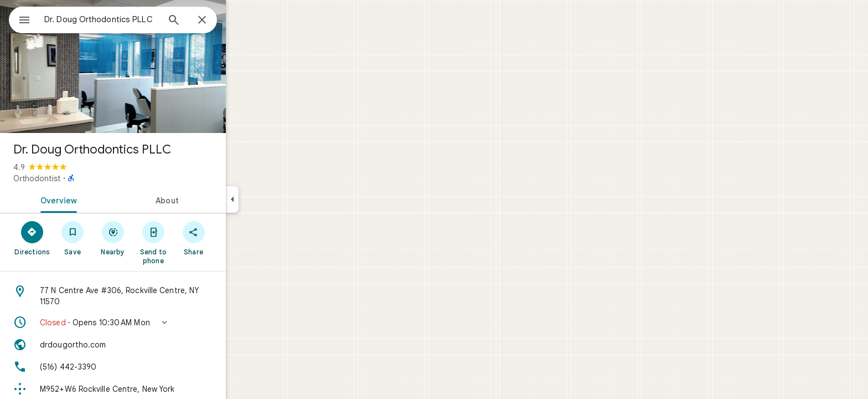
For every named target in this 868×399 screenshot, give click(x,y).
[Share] (233, 238)
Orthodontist (77, 178)
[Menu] (20, 19)
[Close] (242, 21)
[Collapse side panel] (272, 199)
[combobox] (130, 19)
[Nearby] (153, 238)
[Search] (214, 21)
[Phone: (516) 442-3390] (153, 367)
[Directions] (72, 238)
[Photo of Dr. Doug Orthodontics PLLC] (153, 66)
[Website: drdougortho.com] (153, 345)
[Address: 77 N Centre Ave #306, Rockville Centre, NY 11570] (153, 296)
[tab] (96, 199)
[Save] (113, 238)
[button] (153, 323)
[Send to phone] (193, 242)
